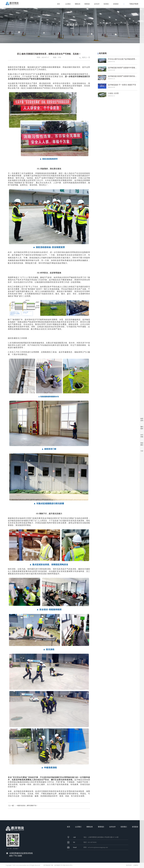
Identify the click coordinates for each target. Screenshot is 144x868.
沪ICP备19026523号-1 (66, 865)
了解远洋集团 (134, 4)
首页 (58, 4)
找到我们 (106, 4)
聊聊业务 (78, 4)
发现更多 (116, 4)
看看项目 (87, 4)
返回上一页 (85, 57)
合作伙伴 (97, 4)
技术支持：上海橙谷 (132, 865)
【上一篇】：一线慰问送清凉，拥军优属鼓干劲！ (26, 806)
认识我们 (68, 4)
